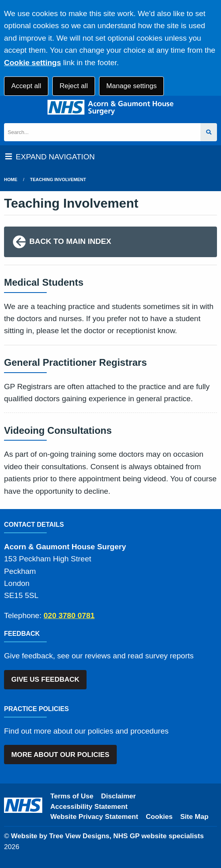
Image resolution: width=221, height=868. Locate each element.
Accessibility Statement (89, 807)
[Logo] (110, 107)
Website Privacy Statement (94, 817)
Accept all (26, 86)
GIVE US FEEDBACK (45, 679)
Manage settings (131, 86)
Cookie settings (32, 63)
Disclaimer (118, 796)
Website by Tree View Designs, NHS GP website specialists (107, 836)
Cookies (159, 817)
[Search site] (209, 132)
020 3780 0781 (69, 615)
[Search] (102, 132)
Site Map (194, 817)
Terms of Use (72, 796)
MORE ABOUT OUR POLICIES (60, 755)
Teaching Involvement (58, 179)
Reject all (74, 86)
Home (11, 179)
